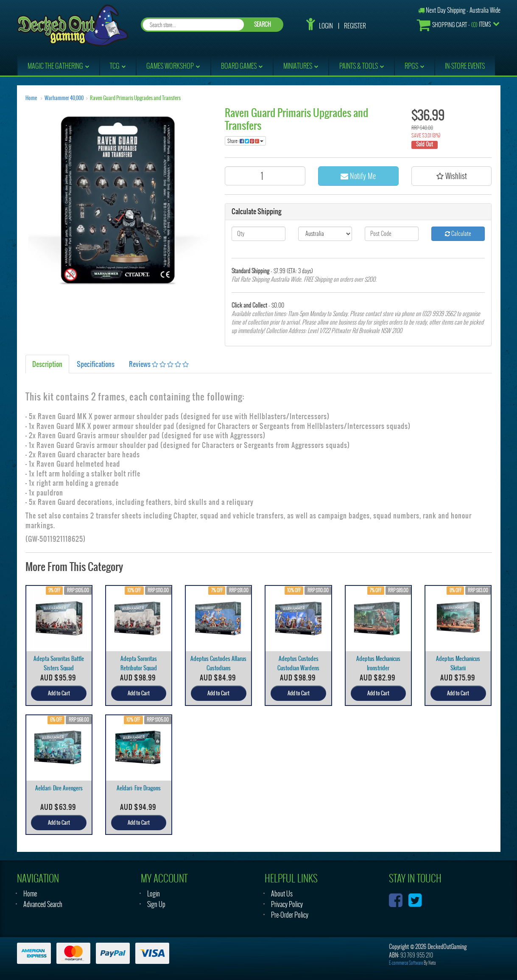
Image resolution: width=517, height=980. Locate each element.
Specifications (96, 364)
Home (31, 98)
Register (355, 26)
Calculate (458, 234)
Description (47, 364)
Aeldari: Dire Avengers (59, 788)
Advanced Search (43, 904)
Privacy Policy (287, 904)
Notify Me (358, 176)
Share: (245, 141)
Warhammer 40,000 (64, 98)
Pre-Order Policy (290, 915)
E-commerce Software (406, 963)
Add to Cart (59, 693)
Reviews (159, 364)
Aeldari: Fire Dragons (139, 788)
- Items (454, 25)
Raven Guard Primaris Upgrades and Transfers (135, 98)
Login (326, 26)
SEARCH (263, 24)
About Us (282, 894)
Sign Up (156, 904)
